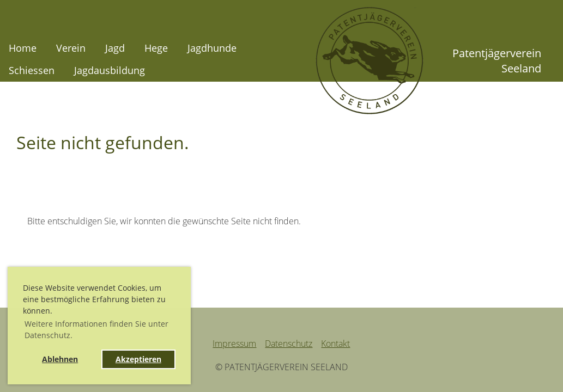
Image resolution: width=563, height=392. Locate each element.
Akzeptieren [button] (138, 359)
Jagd (115, 48)
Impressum (234, 344)
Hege (156, 48)
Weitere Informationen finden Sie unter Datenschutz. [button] (96, 329)
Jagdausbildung (110, 70)
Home (23, 48)
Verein (71, 48)
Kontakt (335, 344)
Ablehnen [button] (60, 359)
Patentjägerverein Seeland (497, 61)
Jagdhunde (212, 48)
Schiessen (32, 70)
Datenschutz (289, 344)
